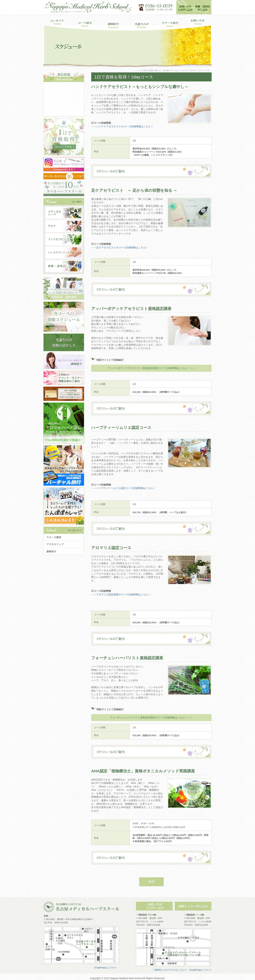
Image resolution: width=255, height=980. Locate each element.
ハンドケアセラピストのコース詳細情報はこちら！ (125, 126)
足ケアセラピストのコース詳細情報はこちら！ (122, 247)
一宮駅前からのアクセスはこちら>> (169, 970)
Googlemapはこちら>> (105, 968)
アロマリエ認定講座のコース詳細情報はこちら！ (123, 594)
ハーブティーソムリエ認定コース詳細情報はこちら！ (126, 488)
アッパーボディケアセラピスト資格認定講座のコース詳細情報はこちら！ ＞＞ (151, 368)
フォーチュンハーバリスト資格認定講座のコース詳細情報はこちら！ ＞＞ (151, 717)
